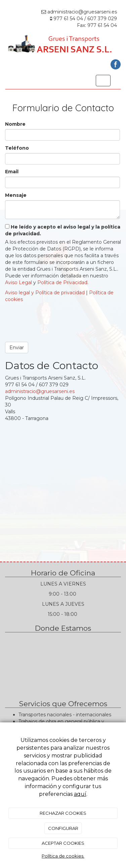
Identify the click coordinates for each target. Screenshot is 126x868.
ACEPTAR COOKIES (63, 843)
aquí (80, 794)
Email (12, 172)
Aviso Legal (18, 282)
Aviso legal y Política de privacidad (45, 293)
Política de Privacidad (62, 282)
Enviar (17, 348)
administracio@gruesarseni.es (40, 391)
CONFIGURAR (63, 828)
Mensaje (16, 195)
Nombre (15, 124)
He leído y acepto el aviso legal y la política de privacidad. (63, 230)
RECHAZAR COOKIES (63, 813)
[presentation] (56, 320)
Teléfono (17, 148)
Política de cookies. (63, 856)
